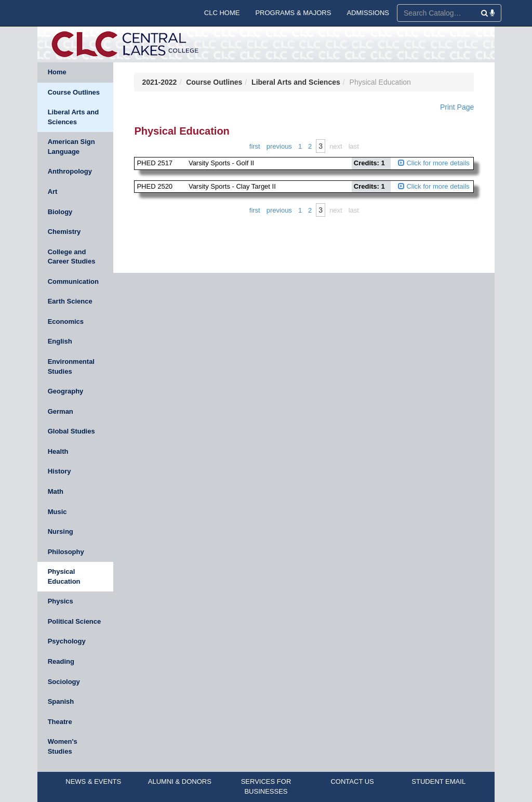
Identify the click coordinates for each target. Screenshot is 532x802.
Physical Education (64, 576)
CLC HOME (222, 13)
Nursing (61, 531)
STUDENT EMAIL (438, 781)
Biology (60, 212)
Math (56, 491)
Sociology (64, 682)
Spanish (61, 701)
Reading (61, 661)
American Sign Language (71, 147)
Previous (279, 146)
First (255, 146)
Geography (66, 391)
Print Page (457, 107)
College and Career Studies (72, 257)
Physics (61, 601)
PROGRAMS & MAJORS (293, 13)
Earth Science (70, 301)
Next (336, 146)
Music (57, 512)
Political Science (75, 621)
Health (58, 451)
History (59, 471)
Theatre (60, 722)
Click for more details (434, 163)
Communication (73, 281)
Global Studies (71, 431)
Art (53, 192)
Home (57, 72)
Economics (66, 321)
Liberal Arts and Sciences (73, 117)
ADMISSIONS (368, 13)
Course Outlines (74, 92)
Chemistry (64, 232)
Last (354, 146)
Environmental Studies (71, 366)
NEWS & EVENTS (93, 781)
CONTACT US (352, 781)
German (61, 411)
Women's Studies (63, 746)
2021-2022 (159, 82)
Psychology (67, 641)
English (60, 341)
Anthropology (70, 171)
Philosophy (66, 552)
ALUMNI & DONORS (180, 781)
